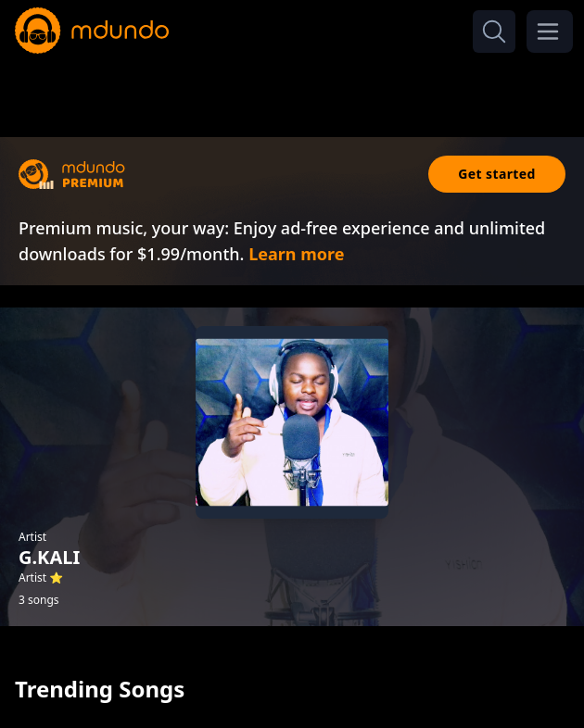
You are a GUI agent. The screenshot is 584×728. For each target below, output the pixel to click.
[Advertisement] (292, 91)
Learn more (296, 254)
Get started (497, 174)
